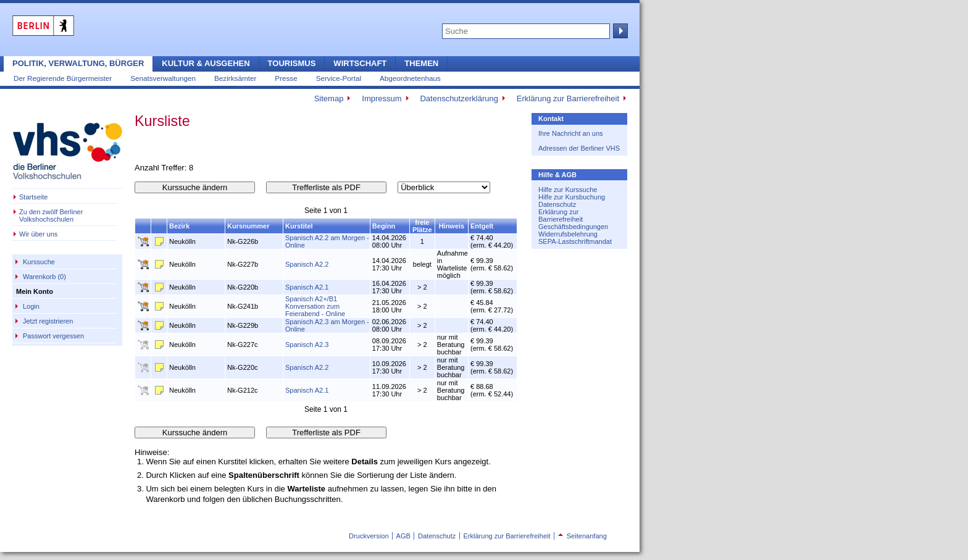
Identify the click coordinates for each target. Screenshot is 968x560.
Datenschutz (557, 204)
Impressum (382, 98)
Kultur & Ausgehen (206, 63)
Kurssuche (39, 262)
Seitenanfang (582, 536)
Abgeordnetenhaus (410, 78)
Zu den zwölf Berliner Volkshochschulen (51, 215)
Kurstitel (299, 226)
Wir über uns (38, 234)
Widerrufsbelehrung (568, 234)
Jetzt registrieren (48, 321)
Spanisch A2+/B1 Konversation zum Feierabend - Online (315, 306)
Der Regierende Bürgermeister (63, 78)
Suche (619, 31)
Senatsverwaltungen (163, 78)
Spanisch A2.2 (307, 264)
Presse (286, 78)
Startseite (33, 197)
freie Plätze (422, 226)
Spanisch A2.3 (307, 345)
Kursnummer (248, 226)
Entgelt (482, 226)
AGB (403, 536)
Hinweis (452, 226)
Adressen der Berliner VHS (579, 148)
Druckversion (369, 536)
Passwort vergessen (53, 336)
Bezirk (179, 226)
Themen (421, 63)
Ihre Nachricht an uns (571, 133)
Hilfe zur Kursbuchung (572, 197)
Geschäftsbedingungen (573, 227)
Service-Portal (339, 78)
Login (31, 306)
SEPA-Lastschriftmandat (575, 241)
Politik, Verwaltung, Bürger (78, 63)
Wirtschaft (360, 63)
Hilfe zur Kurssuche (568, 190)
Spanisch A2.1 (307, 287)
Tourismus (292, 63)
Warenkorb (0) (44, 277)
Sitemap (329, 98)
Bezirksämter (235, 78)
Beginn (384, 226)
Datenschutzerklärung (459, 98)
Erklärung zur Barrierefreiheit (568, 98)
